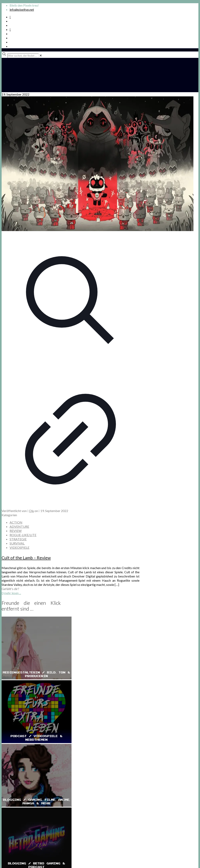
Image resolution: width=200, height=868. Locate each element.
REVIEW (16, 531)
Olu (31, 511)
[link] (41, 55)
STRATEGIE (18, 539)
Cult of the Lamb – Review (26, 558)
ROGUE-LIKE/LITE (23, 535)
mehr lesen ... (12, 593)
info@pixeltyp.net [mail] (22, 9)
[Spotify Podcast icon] (10, 17)
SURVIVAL (17, 543)
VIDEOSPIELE (19, 547)
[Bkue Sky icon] (10, 29)
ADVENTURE (19, 526)
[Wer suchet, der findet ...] (23, 56)
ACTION (16, 522)
